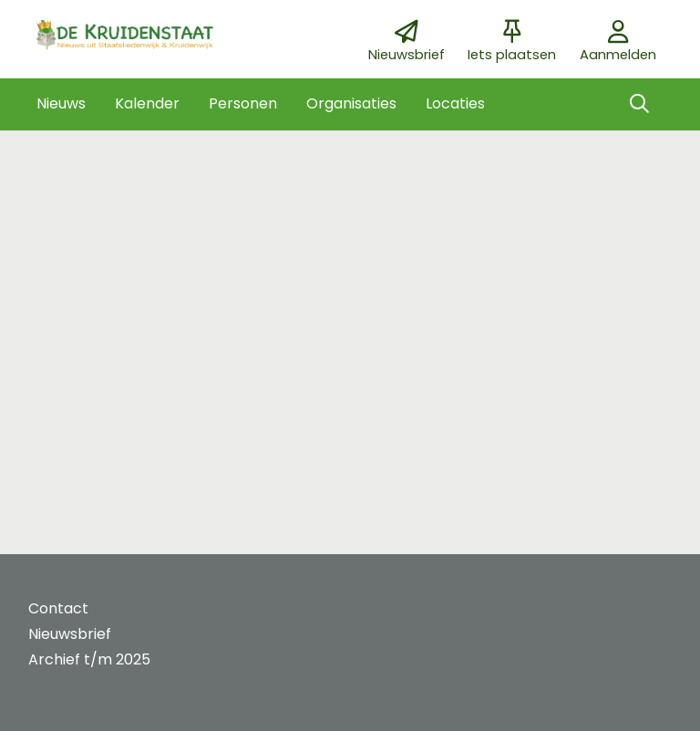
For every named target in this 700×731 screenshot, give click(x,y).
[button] (61, 104)
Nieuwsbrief (70, 634)
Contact (58, 608)
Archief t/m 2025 (89, 659)
